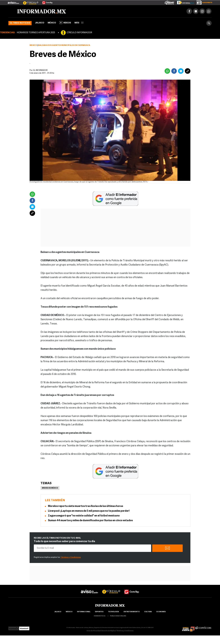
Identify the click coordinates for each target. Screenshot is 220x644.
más (79, 23)
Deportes (99, 612)
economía (161, 612)
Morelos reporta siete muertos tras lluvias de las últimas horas (86, 506)
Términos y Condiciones (71, 557)
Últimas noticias (20, 23)
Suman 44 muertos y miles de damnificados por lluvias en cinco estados (90, 521)
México (52, 23)
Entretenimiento (132, 612)
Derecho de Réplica (109, 631)
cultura (148, 612)
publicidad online (118, 616)
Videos (65, 23)
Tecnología (114, 612)
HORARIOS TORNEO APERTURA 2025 (36, 33)
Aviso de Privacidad (94, 631)
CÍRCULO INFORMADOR (79, 33)
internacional (84, 612)
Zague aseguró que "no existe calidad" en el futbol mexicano (84, 516)
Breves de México (50, 488)
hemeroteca (100, 616)
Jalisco (40, 23)
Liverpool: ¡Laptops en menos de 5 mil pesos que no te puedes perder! (89, 511)
